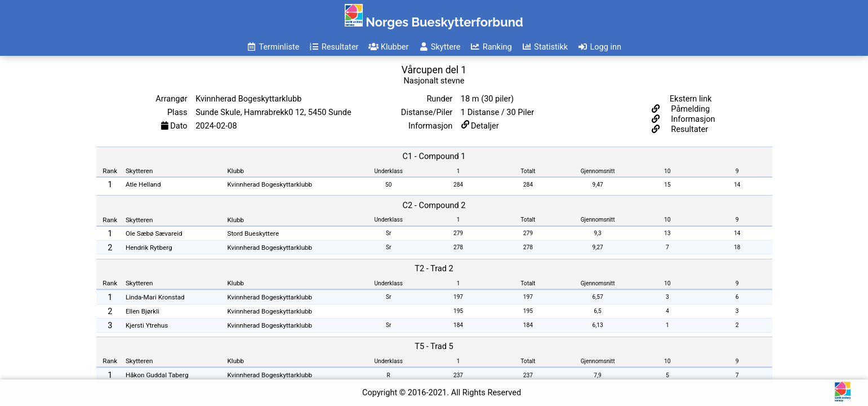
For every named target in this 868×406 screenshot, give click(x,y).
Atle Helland (143, 184)
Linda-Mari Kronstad (155, 297)
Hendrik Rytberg (149, 248)
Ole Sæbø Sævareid (154, 233)
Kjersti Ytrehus (147, 325)
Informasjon (692, 119)
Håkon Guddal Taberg (157, 375)
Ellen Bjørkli (143, 311)
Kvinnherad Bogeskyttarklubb (270, 184)
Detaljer (485, 126)
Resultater (689, 129)
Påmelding (690, 109)
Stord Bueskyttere (253, 233)
